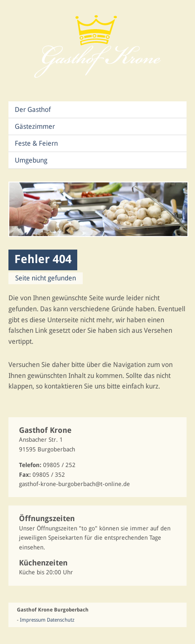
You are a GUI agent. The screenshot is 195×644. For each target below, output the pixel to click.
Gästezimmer (35, 126)
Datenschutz (61, 620)
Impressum (33, 620)
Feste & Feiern (36, 143)
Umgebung (31, 160)
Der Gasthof (33, 110)
